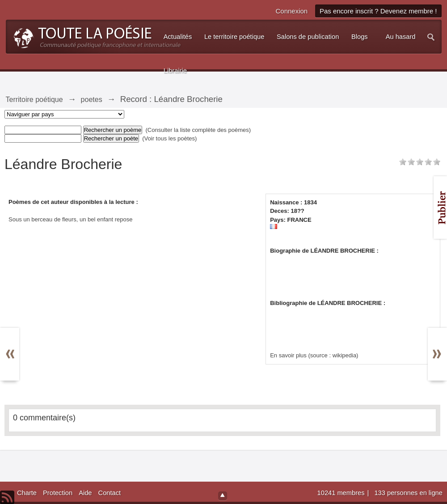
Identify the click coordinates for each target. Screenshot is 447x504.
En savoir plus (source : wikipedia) (314, 355)
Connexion (291, 11)
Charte (27, 493)
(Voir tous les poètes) (169, 138)
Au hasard (401, 37)
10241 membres (342, 493)
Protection (58, 493)
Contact (110, 493)
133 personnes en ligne (408, 493)
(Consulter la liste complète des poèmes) (198, 130)
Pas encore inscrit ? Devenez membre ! (378, 11)
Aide (85, 493)
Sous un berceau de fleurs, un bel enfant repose (71, 219)
